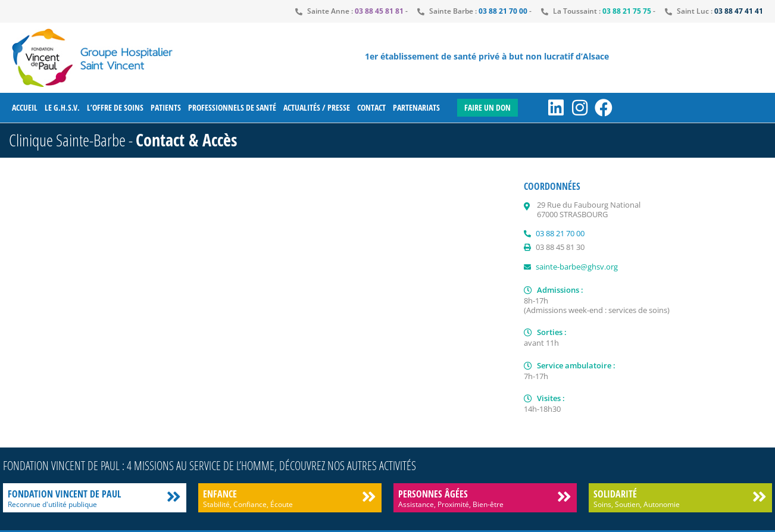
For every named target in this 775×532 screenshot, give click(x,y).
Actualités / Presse (317, 107)
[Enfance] (369, 497)
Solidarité (615, 494)
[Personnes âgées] (564, 497)
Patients (166, 107)
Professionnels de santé (232, 107)
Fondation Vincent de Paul (64, 494)
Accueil (25, 107)
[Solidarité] (759, 497)
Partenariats (416, 107)
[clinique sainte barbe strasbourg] (257, 309)
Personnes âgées (433, 494)
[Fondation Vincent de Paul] (174, 497)
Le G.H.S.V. (62, 107)
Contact (371, 107)
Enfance (220, 494)
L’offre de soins (115, 107)
